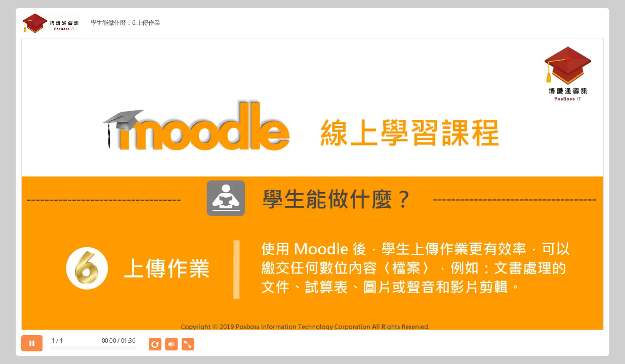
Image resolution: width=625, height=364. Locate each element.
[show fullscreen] (187, 345)
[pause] (32, 343)
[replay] (155, 345)
